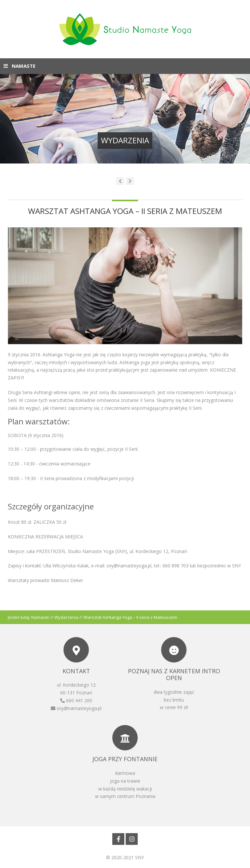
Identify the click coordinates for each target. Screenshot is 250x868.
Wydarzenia (66, 617)
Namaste (40, 617)
